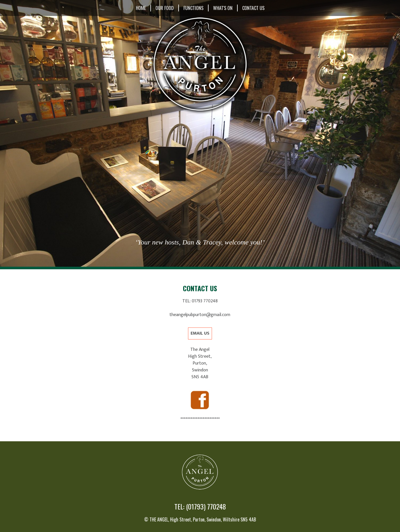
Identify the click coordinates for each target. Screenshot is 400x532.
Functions (193, 8)
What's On (223, 8)
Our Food (165, 8)
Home (141, 8)
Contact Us (253, 8)
